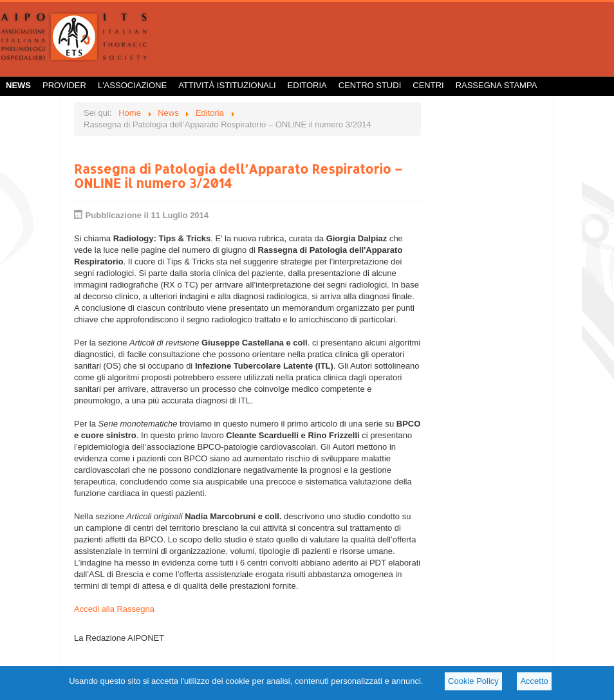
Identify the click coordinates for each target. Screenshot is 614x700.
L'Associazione (132, 85)
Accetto (534, 681)
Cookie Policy (473, 681)
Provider (64, 85)
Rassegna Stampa (497, 85)
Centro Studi (370, 85)
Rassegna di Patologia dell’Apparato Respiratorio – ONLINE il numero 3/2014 (238, 176)
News (18, 85)
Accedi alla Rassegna (114, 609)
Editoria (307, 85)
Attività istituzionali (227, 85)
